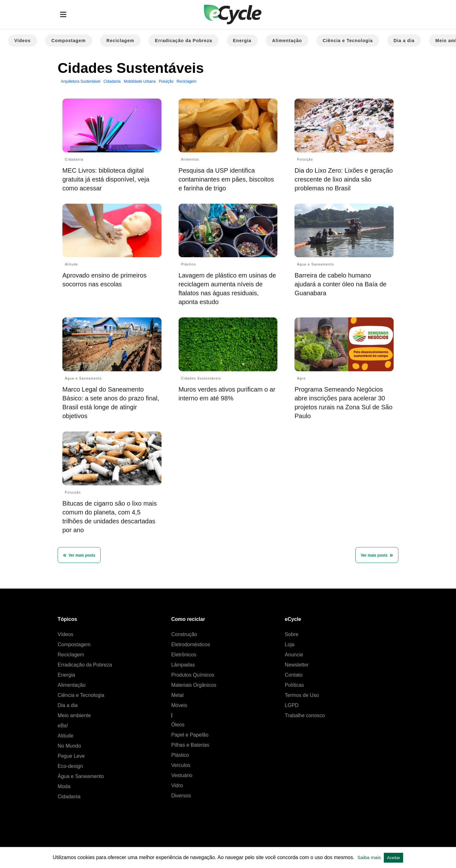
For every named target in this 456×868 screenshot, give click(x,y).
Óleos (178, 725)
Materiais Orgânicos (194, 685)
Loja (289, 645)
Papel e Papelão (190, 735)
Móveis (179, 705)
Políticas (294, 685)
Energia (242, 41)
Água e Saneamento (316, 264)
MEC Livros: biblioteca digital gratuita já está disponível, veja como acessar (106, 179)
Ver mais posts (374, 555)
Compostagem (68, 41)
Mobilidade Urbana (140, 81)
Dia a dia (404, 41)
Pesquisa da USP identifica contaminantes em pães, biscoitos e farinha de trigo (226, 179)
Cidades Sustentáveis (201, 378)
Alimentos (190, 160)
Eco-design (70, 766)
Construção (184, 634)
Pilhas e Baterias (190, 745)
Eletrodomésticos (191, 645)
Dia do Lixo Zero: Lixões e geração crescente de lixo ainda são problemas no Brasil (344, 179)
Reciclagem (120, 41)
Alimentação (287, 41)
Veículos (181, 765)
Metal (177, 695)
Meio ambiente (74, 715)
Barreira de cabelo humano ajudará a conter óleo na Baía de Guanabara (340, 284)
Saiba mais (370, 857)
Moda (64, 786)
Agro (301, 378)
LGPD (292, 705)
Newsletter (297, 665)
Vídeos (22, 41)
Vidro (177, 785)
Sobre (291, 634)
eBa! (63, 726)
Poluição (166, 81)
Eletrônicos (184, 655)
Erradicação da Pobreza (184, 41)
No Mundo (69, 746)
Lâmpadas (183, 665)
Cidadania (112, 81)
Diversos (181, 796)
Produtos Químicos (193, 675)
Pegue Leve (71, 756)
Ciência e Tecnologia (348, 41)
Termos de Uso (302, 695)
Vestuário (182, 775)
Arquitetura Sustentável (81, 81)
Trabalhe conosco (305, 715)
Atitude (72, 264)
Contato (294, 675)
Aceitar (393, 858)
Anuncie (294, 655)
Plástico (189, 264)
